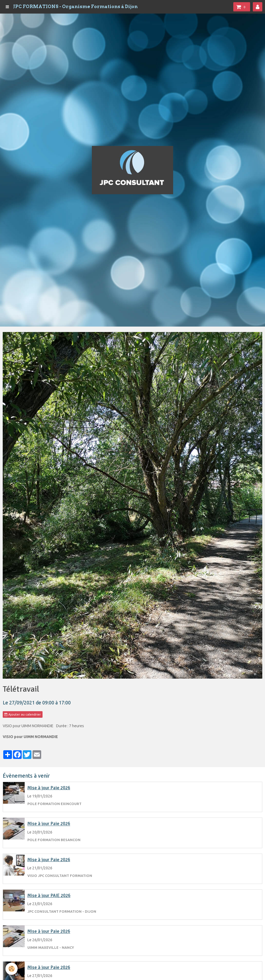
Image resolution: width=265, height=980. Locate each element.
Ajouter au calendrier (23, 714)
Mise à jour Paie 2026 (49, 788)
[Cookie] (12, 969)
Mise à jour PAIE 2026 (49, 896)
